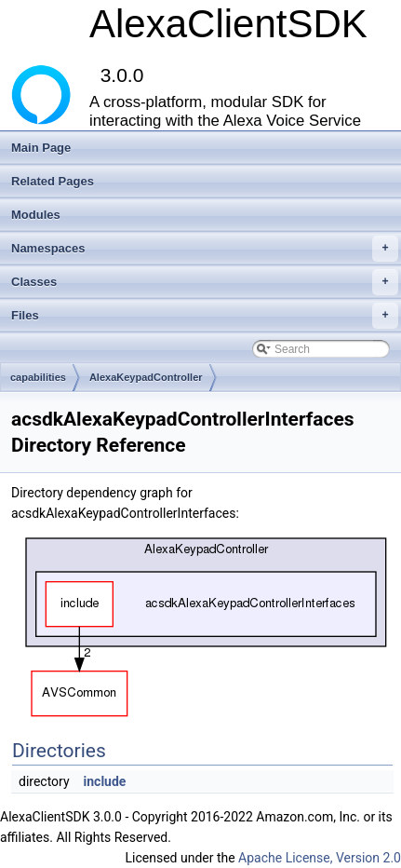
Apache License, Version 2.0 (320, 858)
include (105, 781)
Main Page (41, 148)
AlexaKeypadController (146, 377)
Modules (36, 215)
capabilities (38, 377)
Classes (205, 282)
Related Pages (53, 181)
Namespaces (205, 249)
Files (205, 316)
